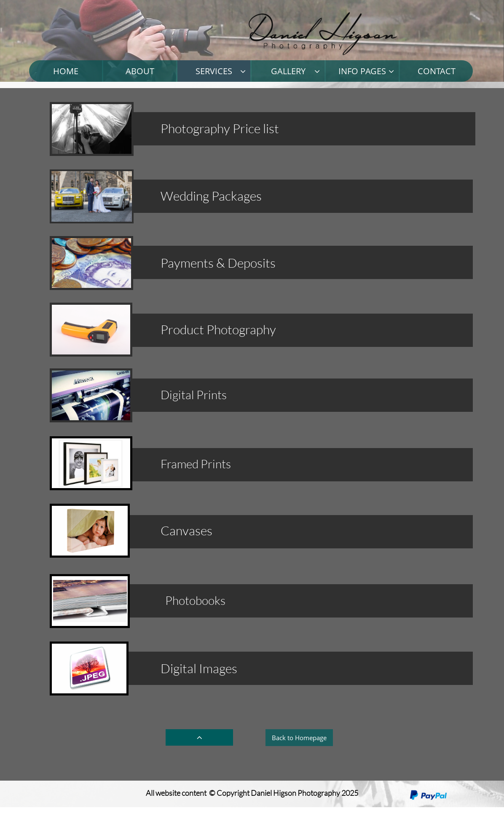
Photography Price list (220, 128)
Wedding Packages (211, 196)
